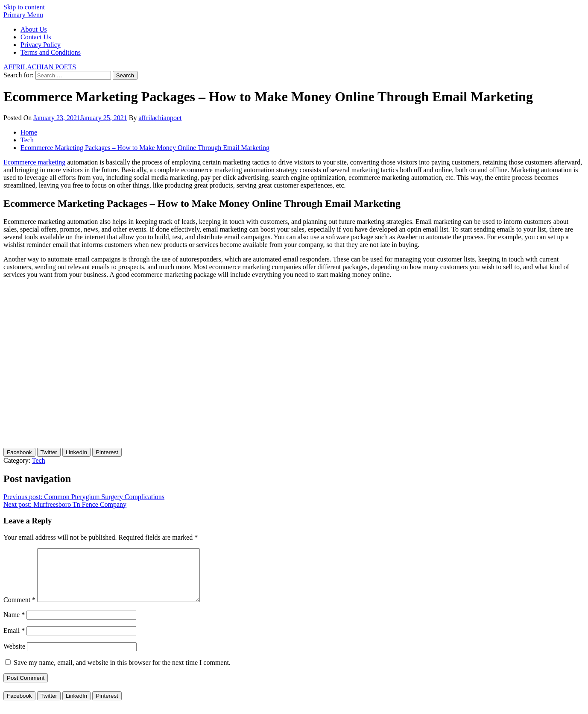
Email (14, 641)
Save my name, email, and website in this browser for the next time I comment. (122, 673)
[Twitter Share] (49, 452)
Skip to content (24, 7)
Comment (19, 610)
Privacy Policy (41, 45)
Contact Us (36, 37)
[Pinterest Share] (107, 452)
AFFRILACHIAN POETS (40, 67)
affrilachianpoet (160, 118)
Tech (39, 460)
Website (14, 657)
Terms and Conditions (51, 52)
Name (14, 625)
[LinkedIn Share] (76, 452)
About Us (34, 29)
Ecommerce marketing (34, 162)
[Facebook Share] (19, 452)
